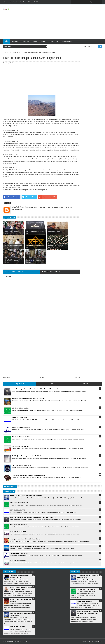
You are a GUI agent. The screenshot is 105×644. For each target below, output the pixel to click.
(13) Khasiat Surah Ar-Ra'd (18, 525)
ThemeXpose (98, 641)
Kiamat (35, 41)
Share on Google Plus (47, 197)
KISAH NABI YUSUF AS (17, 510)
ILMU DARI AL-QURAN (20, 641)
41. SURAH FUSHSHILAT (18, 532)
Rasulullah (54, 41)
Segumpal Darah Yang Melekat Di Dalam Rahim (25, 539)
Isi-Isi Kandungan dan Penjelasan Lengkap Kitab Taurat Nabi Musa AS (33, 517)
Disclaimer (37, 2)
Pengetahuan (67, 41)
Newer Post (7, 377)
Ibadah (44, 41)
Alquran (15, 41)
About (12, 2)
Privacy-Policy (27, 2)
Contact (18, 2)
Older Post (77, 377)
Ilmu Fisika (25, 41)
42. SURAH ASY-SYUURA (18, 561)
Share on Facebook (11, 197)
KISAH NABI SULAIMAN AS (19, 554)
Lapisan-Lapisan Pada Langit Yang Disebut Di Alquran (27, 546)
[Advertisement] (67, 22)
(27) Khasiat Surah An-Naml (19, 503)
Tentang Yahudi (9, 63)
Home (6, 2)
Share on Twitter (29, 197)
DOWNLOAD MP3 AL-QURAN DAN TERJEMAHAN (26, 496)
